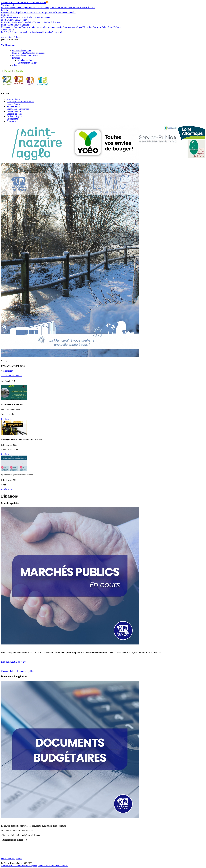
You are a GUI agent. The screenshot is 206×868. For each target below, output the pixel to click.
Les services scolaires (54, 27)
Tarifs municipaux (15, 116)
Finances (84, 7)
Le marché (71, 12)
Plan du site (14, 3)
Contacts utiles (58, 32)
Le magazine (12, 119)
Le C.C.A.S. (7, 32)
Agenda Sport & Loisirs (12, 37)
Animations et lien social (40, 32)
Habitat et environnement (39, 17)
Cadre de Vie (7, 15)
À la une (91, 7)
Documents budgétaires (28, 63)
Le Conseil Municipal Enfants (66, 7)
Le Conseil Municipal (11, 7)
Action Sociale (8, 30)
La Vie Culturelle (23, 22)
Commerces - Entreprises (18, 109)
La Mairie (37, 12)
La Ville (5, 10)
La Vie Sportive (8, 22)
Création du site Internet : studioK (53, 866)
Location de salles (15, 114)
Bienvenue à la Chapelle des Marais (17, 12)
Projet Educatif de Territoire (89, 27)
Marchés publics (25, 60)
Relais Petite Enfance (111, 27)
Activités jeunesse (36, 27)
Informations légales (28, 866)
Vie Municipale (8, 5)
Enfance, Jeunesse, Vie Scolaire (15, 25)
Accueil (5, 3)
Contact (23, 3)
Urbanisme (6, 17)
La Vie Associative (39, 22)
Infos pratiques (60, 12)
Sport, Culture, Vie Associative (15, 20)
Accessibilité (32, 3)
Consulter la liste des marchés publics (18, 671)
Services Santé (13, 106)
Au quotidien (47, 12)
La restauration (70, 27)
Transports (11, 121)
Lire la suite (6, 419)
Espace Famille (13, 104)
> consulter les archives (11, 375)
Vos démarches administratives (20, 101)
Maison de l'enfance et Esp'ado (15, 27)
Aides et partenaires (21, 32)
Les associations (14, 111)
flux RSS (43, 3)
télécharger (8, 371)
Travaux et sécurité (19, 17)
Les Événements (54, 22)
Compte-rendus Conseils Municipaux (37, 7)
